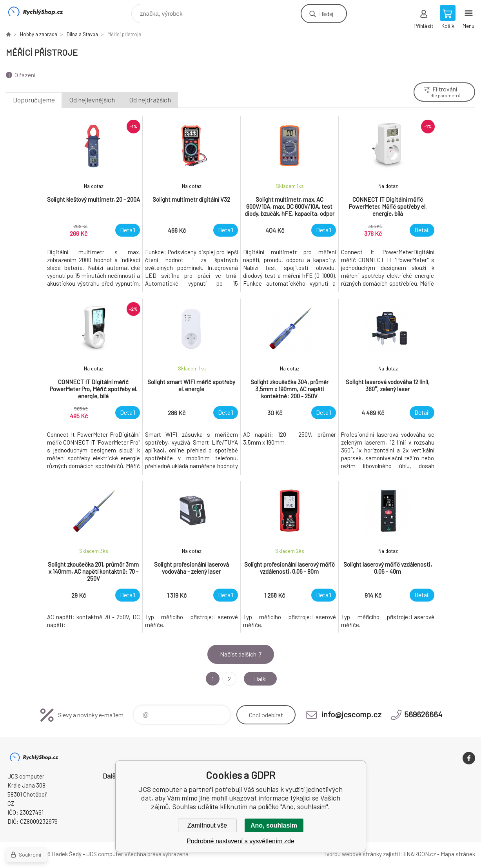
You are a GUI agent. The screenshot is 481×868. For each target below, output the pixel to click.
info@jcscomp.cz (351, 714)
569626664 (423, 714)
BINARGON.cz (418, 854)
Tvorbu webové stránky (353, 854)
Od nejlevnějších (92, 100)
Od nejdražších (150, 100)
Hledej (326, 14)
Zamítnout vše (207, 825)
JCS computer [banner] (41, 12)
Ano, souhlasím (274, 825)
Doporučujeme (34, 100)
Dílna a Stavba (82, 34)
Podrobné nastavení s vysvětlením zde (240, 841)
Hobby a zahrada (39, 34)
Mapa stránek (458, 854)
